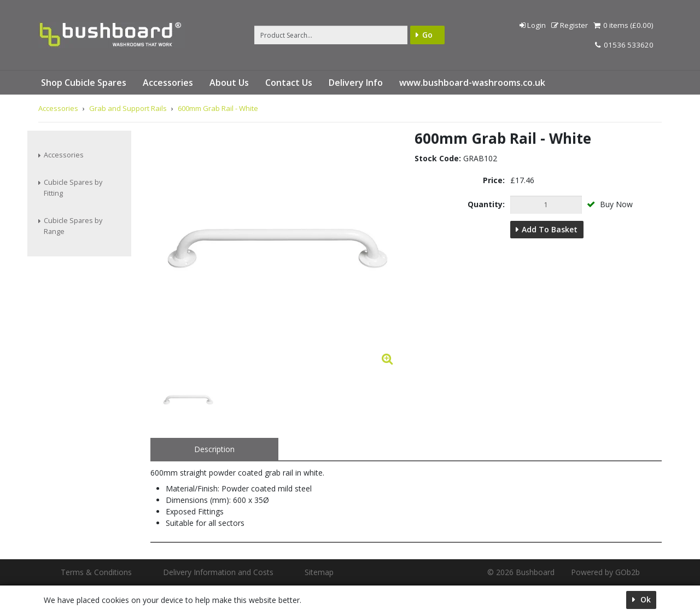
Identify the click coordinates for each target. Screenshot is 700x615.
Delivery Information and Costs (218, 572)
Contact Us (289, 83)
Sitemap (319, 572)
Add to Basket (550, 229)
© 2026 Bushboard (521, 572)
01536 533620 (624, 45)
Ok (644, 599)
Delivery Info (356, 83)
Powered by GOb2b (605, 572)
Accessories (168, 83)
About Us (229, 83)
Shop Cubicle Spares (84, 83)
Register (570, 25)
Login (533, 25)
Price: (494, 180)
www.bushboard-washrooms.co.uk (472, 83)
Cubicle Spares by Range (73, 226)
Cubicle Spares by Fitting (73, 188)
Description (214, 449)
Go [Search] (427, 35)
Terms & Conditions (96, 572)
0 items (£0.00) (623, 25)
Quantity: (486, 204)
